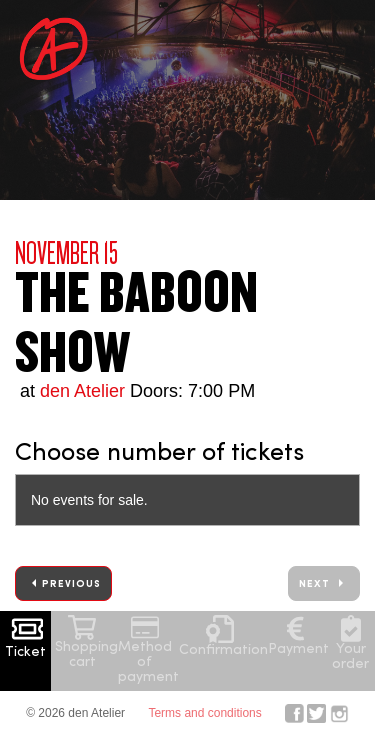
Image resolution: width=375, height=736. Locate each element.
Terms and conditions (204, 713)
